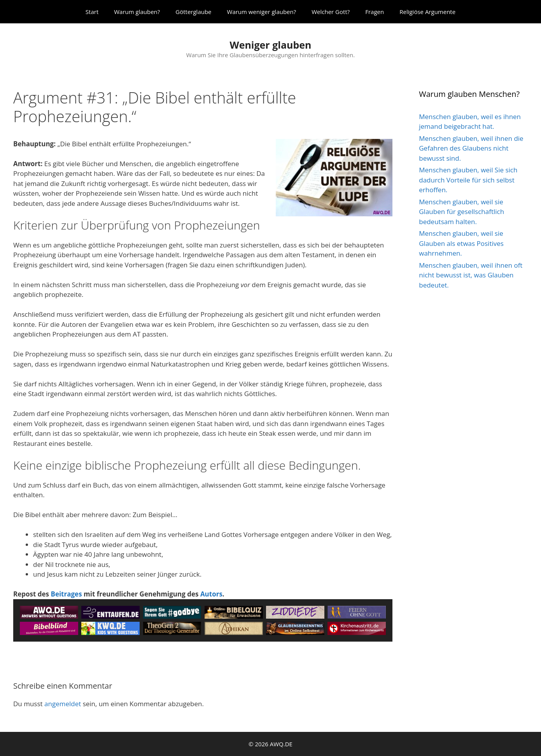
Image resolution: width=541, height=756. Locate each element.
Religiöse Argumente (427, 12)
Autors (211, 594)
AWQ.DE (281, 744)
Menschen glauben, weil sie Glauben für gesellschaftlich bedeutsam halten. (461, 212)
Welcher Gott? (331, 12)
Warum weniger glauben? (262, 12)
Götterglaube (193, 12)
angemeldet (63, 704)
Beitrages (66, 594)
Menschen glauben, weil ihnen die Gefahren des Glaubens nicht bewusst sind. (471, 148)
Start (92, 12)
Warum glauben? (137, 12)
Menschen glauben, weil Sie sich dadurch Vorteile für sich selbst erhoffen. (468, 180)
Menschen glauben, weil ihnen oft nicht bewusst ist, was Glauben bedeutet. (471, 275)
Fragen (375, 12)
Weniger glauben (270, 45)
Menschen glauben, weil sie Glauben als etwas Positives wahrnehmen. (461, 243)
